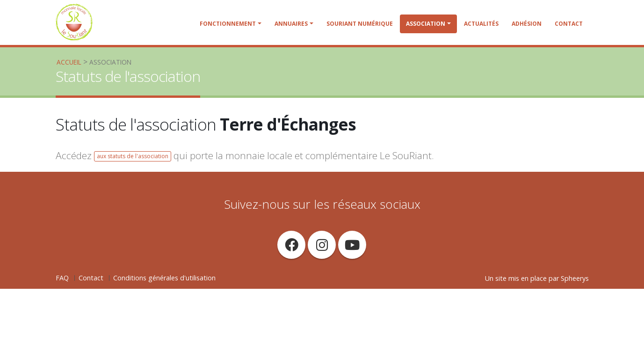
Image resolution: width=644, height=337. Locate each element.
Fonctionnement (228, 24)
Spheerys (575, 278)
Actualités (481, 24)
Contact (569, 24)
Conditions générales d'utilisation (164, 278)
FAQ (62, 278)
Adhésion (527, 24)
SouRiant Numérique (360, 24)
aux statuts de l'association (133, 156)
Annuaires (291, 24)
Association (426, 24)
